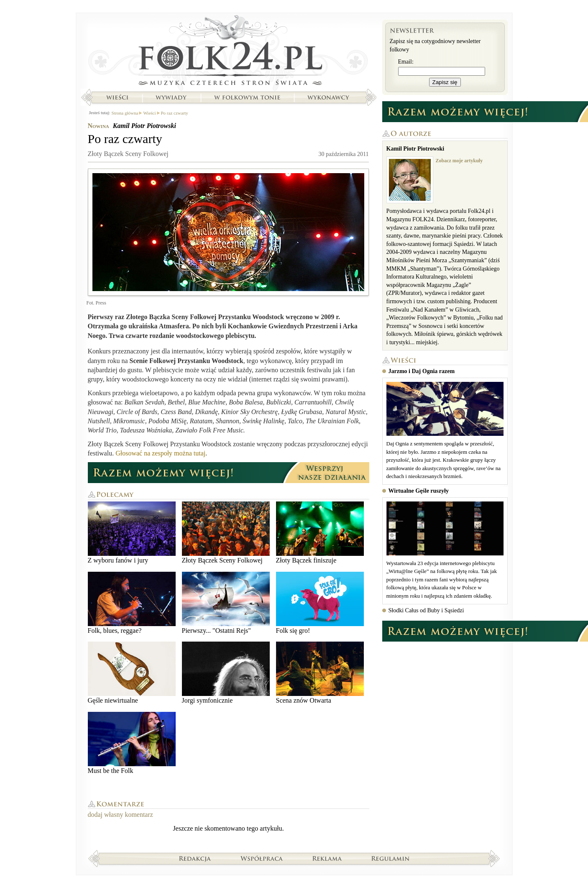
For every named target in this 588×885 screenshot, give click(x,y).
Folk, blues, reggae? (132, 603)
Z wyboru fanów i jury (132, 533)
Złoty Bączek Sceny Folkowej (226, 533)
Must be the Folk (132, 743)
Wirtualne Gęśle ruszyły (419, 491)
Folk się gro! (320, 603)
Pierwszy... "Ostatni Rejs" (226, 603)
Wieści (117, 97)
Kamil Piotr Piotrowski (144, 126)
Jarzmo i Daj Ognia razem (422, 371)
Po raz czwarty (175, 113)
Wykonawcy (329, 97)
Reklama (327, 858)
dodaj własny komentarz (120, 815)
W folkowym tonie (247, 97)
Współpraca (262, 858)
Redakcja (195, 858)
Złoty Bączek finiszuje (320, 533)
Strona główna (229, 52)
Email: (406, 62)
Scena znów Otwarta (320, 673)
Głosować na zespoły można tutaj (160, 453)
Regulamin (390, 858)
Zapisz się (445, 82)
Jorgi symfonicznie (226, 673)
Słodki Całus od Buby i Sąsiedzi (426, 610)
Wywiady (171, 97)
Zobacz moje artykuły (459, 161)
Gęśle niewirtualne (132, 673)
